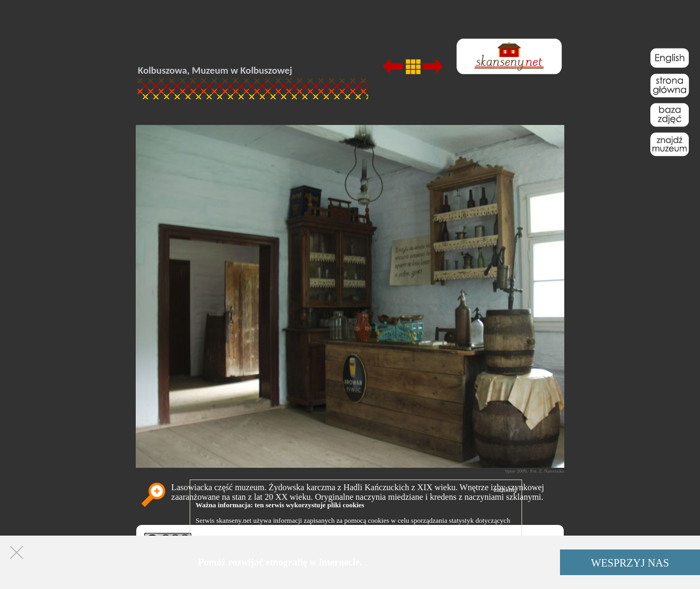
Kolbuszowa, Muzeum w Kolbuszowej (215, 70)
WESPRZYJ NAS (630, 563)
